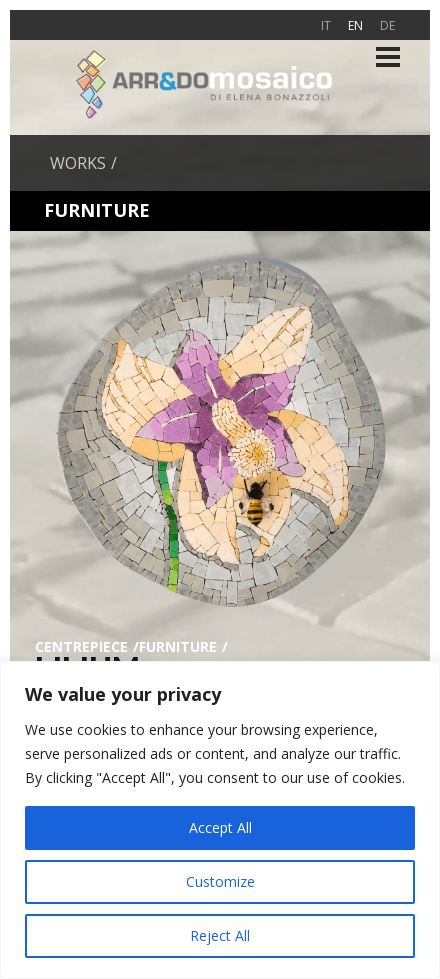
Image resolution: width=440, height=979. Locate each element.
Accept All (220, 827)
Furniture (178, 646)
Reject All (220, 935)
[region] (220, 820)
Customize (220, 881)
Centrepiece (81, 646)
